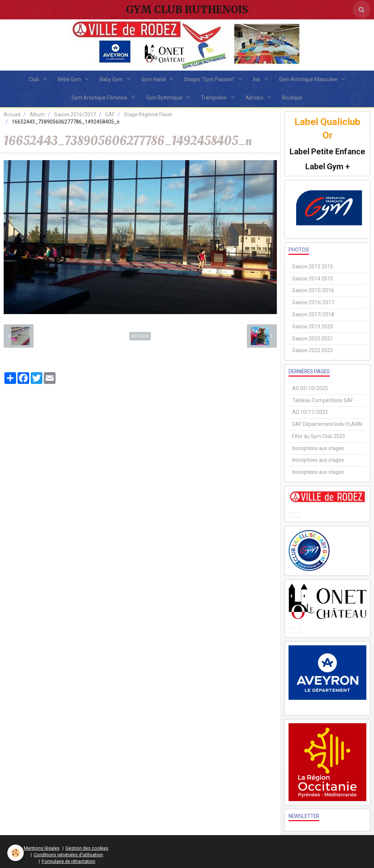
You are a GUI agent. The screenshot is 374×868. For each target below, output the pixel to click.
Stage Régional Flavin (148, 114)
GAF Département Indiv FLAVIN (327, 424)
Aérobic (255, 98)
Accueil (12, 114)
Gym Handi (154, 79)
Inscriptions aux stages (318, 448)
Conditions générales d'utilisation (68, 855)
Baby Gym (112, 79)
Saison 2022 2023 (313, 350)
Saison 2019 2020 (313, 327)
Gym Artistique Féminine (100, 98)
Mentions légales (42, 848)
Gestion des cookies (87, 848)
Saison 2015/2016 (313, 290)
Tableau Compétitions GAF (323, 400)
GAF (110, 114)
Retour (140, 336)
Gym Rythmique (165, 98)
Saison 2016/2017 (75, 114)
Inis (257, 79)
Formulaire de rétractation (68, 861)
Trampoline (214, 98)
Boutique (292, 98)
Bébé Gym (70, 79)
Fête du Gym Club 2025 (319, 436)
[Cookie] (16, 853)
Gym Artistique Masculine (309, 79)
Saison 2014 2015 (313, 279)
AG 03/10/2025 (310, 388)
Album (37, 114)
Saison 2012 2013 (313, 267)
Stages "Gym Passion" (210, 79)
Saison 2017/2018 (313, 314)
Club (35, 79)
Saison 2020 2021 (313, 339)
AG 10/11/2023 (310, 412)
